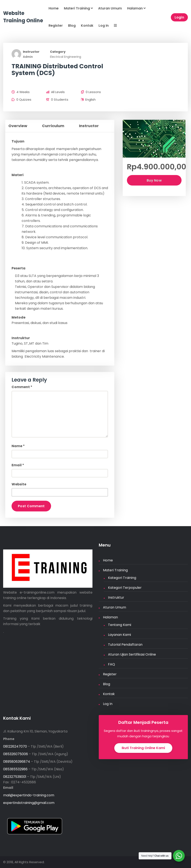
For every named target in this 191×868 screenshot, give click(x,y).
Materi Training (78, 8)
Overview (18, 126)
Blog (72, 26)
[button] (115, 26)
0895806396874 (17, 762)
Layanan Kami (119, 635)
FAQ (111, 664)
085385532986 (15, 769)
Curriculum (53, 126)
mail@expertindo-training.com (29, 795)
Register (56, 26)
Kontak (87, 26)
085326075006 (16, 754)
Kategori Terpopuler (125, 588)
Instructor (31, 52)
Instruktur (116, 597)
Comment (22, 387)
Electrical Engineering (66, 57)
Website (19, 484)
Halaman (136, 8)
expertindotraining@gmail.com (29, 803)
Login (179, 17)
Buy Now (154, 180)
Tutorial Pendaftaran (125, 645)
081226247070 (15, 746)
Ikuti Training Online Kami (143, 748)
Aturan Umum (110, 8)
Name (18, 446)
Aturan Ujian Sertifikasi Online (132, 654)
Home (54, 8)
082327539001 (15, 777)
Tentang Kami (120, 625)
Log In (104, 26)
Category (58, 52)
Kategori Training (122, 578)
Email (18, 465)
